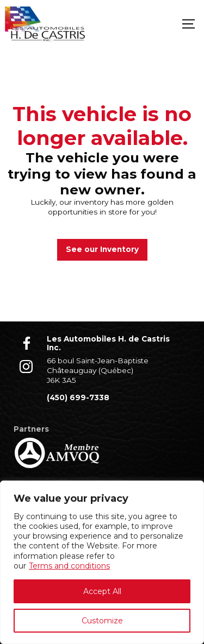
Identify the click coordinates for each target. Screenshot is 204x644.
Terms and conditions (69, 566)
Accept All (102, 591)
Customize (102, 621)
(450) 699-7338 (78, 397)
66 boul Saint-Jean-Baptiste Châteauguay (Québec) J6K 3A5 (98, 370)
